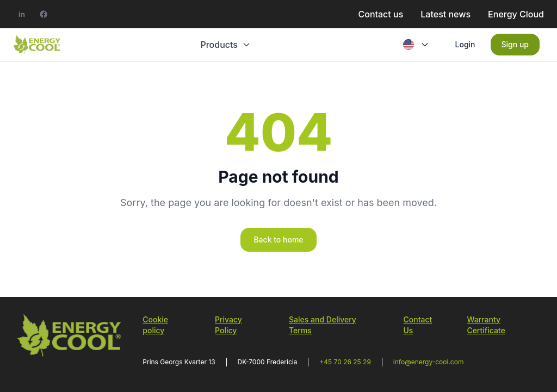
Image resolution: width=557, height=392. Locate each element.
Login (465, 44)
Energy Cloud (516, 14)
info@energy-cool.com (429, 362)
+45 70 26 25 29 (345, 362)
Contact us (380, 14)
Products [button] (225, 45)
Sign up (515, 44)
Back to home (278, 239)
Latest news (445, 14)
